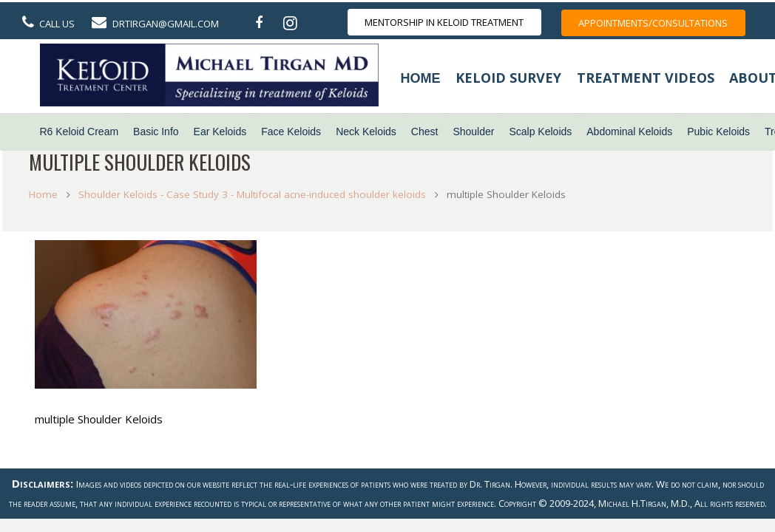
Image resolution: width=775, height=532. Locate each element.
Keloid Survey (508, 78)
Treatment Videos (646, 78)
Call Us (57, 24)
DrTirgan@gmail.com (166, 24)
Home (421, 78)
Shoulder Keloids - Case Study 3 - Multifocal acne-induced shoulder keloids (256, 194)
